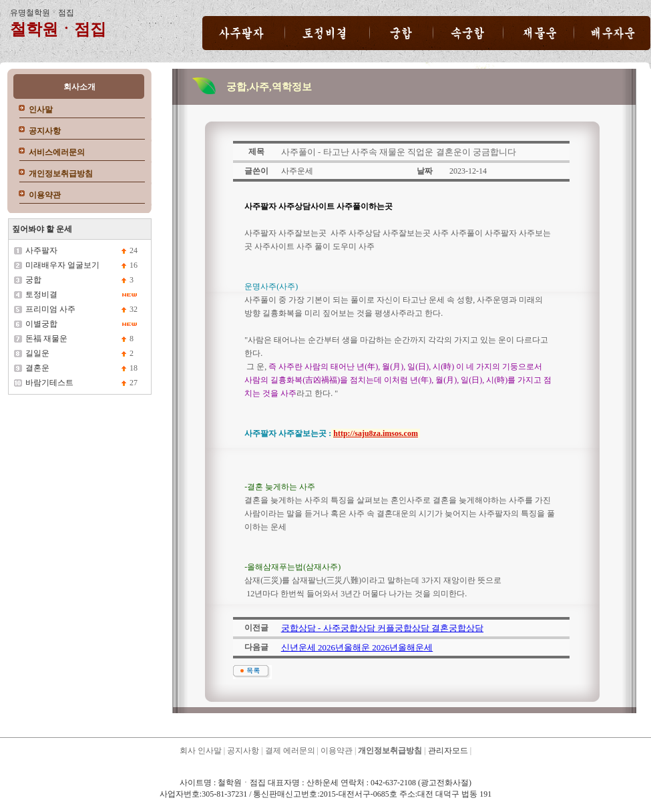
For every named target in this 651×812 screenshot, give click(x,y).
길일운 (37, 353)
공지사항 (45, 131)
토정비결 (41, 294)
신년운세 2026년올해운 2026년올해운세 (357, 647)
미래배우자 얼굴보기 (62, 265)
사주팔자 (41, 250)
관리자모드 (448, 751)
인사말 (41, 110)
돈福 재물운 (46, 339)
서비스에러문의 (57, 152)
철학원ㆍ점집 (58, 29)
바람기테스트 (49, 383)
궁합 (33, 280)
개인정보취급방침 (61, 174)
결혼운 (37, 368)
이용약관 (45, 195)
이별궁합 (41, 324)
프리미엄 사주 (50, 309)
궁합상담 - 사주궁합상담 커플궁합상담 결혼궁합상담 (382, 628)
